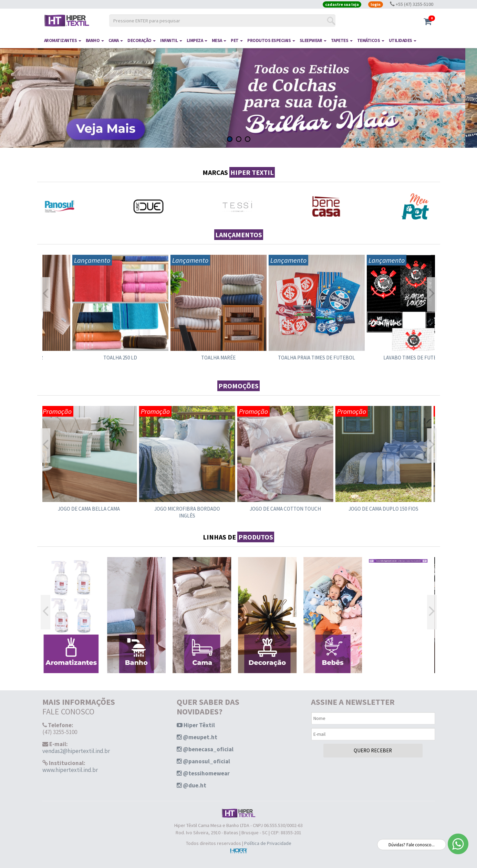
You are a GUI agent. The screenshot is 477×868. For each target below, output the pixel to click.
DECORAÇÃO (142, 40)
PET (237, 40)
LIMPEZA (197, 40)
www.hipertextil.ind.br (70, 770)
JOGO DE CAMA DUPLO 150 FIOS (386, 509)
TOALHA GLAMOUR (91, 358)
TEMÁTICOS (371, 40)
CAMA (116, 40)
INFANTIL (171, 40)
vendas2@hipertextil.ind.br (76, 751)
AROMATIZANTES (63, 40)
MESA (219, 40)
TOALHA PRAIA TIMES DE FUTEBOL (386, 358)
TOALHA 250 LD (189, 358)
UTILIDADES (403, 40)
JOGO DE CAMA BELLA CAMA (91, 509)
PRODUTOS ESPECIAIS (271, 40)
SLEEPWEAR (313, 40)
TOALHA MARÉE (288, 358)
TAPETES (342, 40)
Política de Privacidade (268, 843)
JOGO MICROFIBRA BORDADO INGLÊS (190, 512)
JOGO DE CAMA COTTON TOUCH (288, 509)
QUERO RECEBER (373, 750)
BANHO (95, 40)
